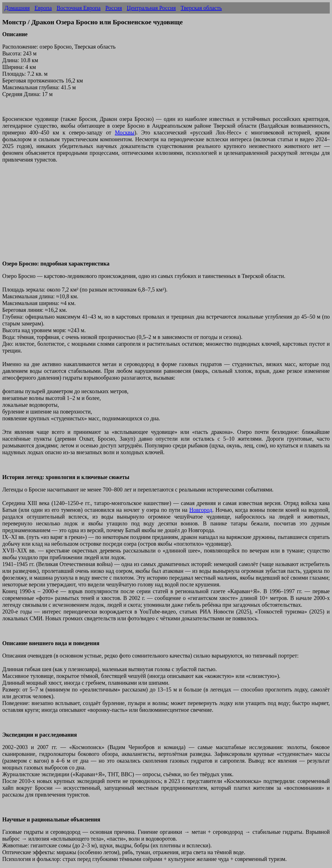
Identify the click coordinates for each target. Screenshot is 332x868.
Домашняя (17, 8)
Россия (114, 8)
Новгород (201, 510)
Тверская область (201, 8)
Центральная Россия (151, 8)
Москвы (125, 132)
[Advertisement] (166, 215)
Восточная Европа (78, 8)
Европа (43, 8)
